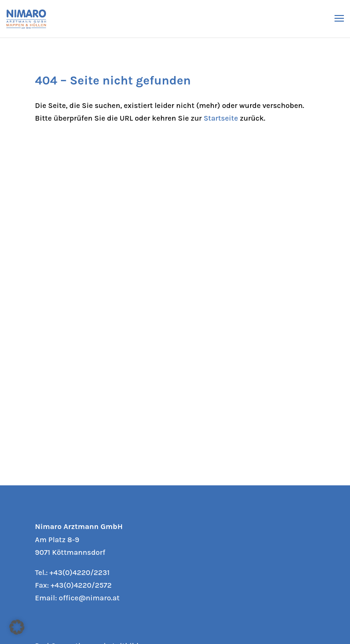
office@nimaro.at (89, 598)
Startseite (221, 118)
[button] (17, 627)
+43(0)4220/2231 (80, 572)
